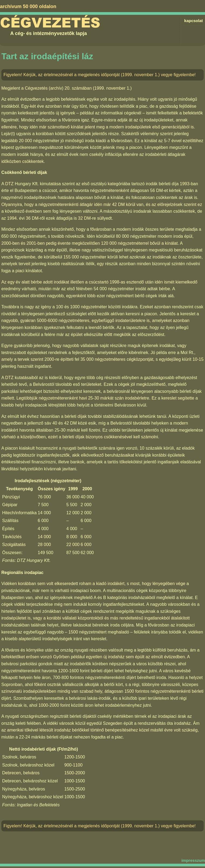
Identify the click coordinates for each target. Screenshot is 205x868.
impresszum (193, 860)
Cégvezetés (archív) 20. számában (58, 88)
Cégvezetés (50, 23)
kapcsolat (194, 21)
